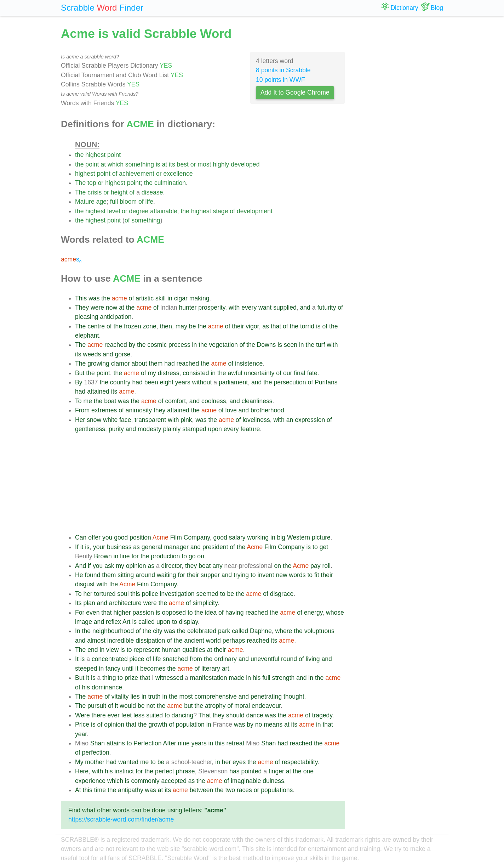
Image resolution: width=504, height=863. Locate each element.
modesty (150, 429)
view (112, 650)
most (204, 164)
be (193, 326)
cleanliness (257, 401)
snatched (175, 659)
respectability (300, 762)
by (132, 345)
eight (167, 382)
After (169, 743)
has (234, 771)
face (125, 420)
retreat (235, 743)
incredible (121, 641)
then (166, 326)
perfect (165, 771)
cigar (181, 298)
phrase (185, 771)
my (152, 373)
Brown (103, 556)
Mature (85, 202)
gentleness (90, 429)
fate (312, 373)
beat (205, 566)
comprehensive (215, 696)
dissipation (150, 641)
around (145, 575)
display (188, 622)
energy (313, 613)
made (236, 678)
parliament (233, 382)
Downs (267, 345)
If (77, 547)
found (92, 575)
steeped (86, 669)
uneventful (265, 659)
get (324, 547)
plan (89, 603)
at (103, 164)
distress (169, 373)
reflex (113, 622)
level (114, 211)
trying (241, 575)
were (97, 308)
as (266, 326)
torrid (307, 326)
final (299, 373)
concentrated (110, 659)
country (120, 382)
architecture (125, 603)
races (244, 790)
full (114, 202)
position (140, 537)
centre (96, 326)
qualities (194, 650)
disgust (85, 584)
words (297, 575)
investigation (177, 594)
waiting (167, 575)
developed (245, 164)
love (231, 410)
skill (161, 298)
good (121, 537)
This (81, 298)
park (224, 631)
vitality (120, 696)
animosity (139, 410)
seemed (207, 594)
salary (237, 537)
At (78, 790)
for (135, 556)
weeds (92, 354)
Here (82, 771)
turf (320, 345)
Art (126, 622)
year (81, 734)
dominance (107, 687)
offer (94, 537)
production (165, 556)
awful (235, 373)
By (79, 382)
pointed (252, 771)
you (107, 537)
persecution (290, 382)
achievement (137, 174)
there (99, 715)
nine (184, 743)
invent (266, 575)
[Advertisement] (210, 483)
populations (277, 790)
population (190, 724)
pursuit (97, 706)
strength (283, 678)
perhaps (234, 641)
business (119, 547)
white (110, 420)
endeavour (266, 706)
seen (291, 345)
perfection (96, 752)
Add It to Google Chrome (295, 92)
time (100, 790)
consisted (196, 373)
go (192, 556)
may (181, 326)
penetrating (266, 696)
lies (135, 696)
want (265, 308)
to (315, 547)
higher (122, 613)
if (89, 566)
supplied (285, 308)
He (79, 575)
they (159, 410)
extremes (104, 410)
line (125, 556)
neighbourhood (113, 631)
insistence (249, 363)
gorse (122, 354)
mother (95, 762)
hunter (188, 308)
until (128, 669)
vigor (252, 326)
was (94, 298)
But (80, 373)
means (273, 724)
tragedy (322, 715)
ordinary (225, 659)
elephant (87, 335)
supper (210, 575)
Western (299, 537)
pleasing (87, 317)
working (258, 537)
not (151, 706)
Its (78, 603)
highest (95, 155)
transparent (150, 420)
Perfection (147, 743)
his (257, 678)
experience (90, 781)
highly (221, 164)
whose (335, 613)
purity (116, 429)
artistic (145, 298)
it (82, 547)
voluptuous (319, 631)
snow (94, 420)
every (249, 308)
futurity (327, 308)
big (281, 537)
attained (98, 391)
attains (116, 743)
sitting (126, 575)
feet (127, 715)
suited (154, 715)
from (196, 659)
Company (197, 537)
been (151, 382)
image (84, 622)
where (283, 631)
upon (215, 429)
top (92, 183)
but (188, 706)
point (114, 155)
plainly (172, 429)
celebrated (202, 631)
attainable (164, 211)
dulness (273, 781)
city (157, 631)
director (172, 566)
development (255, 211)
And (81, 566)
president (215, 547)
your (99, 547)
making (199, 298)
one (308, 771)
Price (82, 724)
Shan (98, 743)
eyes (239, 762)
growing (98, 363)
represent (147, 650)
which (116, 164)
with (234, 308)
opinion (136, 566)
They (82, 308)
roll (326, 566)
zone (150, 326)
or (193, 164)
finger (276, 771)
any (217, 566)
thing (109, 678)
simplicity (205, 603)
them (156, 363)
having (235, 613)
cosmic (157, 345)
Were (82, 715)
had (169, 363)
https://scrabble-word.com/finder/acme (121, 819)
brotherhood (267, 410)
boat (110, 401)
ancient (194, 641)
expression (310, 420)
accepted (174, 781)
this (135, 594)
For (80, 613)
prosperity (212, 308)
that (276, 326)
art (226, 669)
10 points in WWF (280, 80)
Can (81, 537)
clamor (121, 363)
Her (80, 420)
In (78, 631)
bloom (128, 202)
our (288, 373)
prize (131, 678)
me (87, 401)
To (78, 401)
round (289, 659)
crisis (94, 192)
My (79, 762)
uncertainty (259, 373)
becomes (153, 669)
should (235, 715)
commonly (145, 781)
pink (186, 420)
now (111, 308)
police (150, 594)
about (139, 363)
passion (143, 613)
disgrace (282, 594)
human (171, 650)
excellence (178, 174)
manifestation (209, 678)
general (152, 547)
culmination (170, 183)
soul (123, 594)
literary (211, 669)
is (158, 164)
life (150, 202)
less (139, 715)
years (183, 382)
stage (220, 211)
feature (250, 429)
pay (315, 566)
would (128, 706)
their (238, 326)
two (230, 790)
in (170, 298)
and (305, 308)
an (290, 420)
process (179, 345)
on (201, 556)
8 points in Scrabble (283, 70)
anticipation (116, 317)
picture (321, 537)
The (80, 183)
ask (109, 566)
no (259, 724)
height (119, 192)
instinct (124, 771)
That (205, 715)
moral (242, 706)
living (313, 659)
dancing (183, 715)
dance (255, 715)
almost (96, 641)
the (79, 155)
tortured (105, 594)
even (93, 613)
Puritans (326, 382)
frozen (133, 326)
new (281, 575)
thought (294, 696)
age (101, 202)
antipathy (130, 790)
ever (114, 715)
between (202, 790)
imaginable (246, 781)
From (82, 410)
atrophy (215, 706)
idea (211, 613)
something (140, 164)
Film (176, 537)
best (183, 164)
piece (137, 659)
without (202, 382)
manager (176, 547)
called (147, 622)
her (88, 594)
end (93, 650)
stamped (194, 429)
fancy (113, 669)
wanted (128, 762)
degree (139, 211)
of (115, 174)
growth (158, 724)
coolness (214, 401)
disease (152, 192)
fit (317, 575)
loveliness (256, 420)
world (213, 641)
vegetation (224, 345)
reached (116, 345)
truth (154, 696)
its (172, 164)
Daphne (261, 631)
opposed (174, 613)
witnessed (169, 678)
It (77, 659)
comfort (175, 401)
